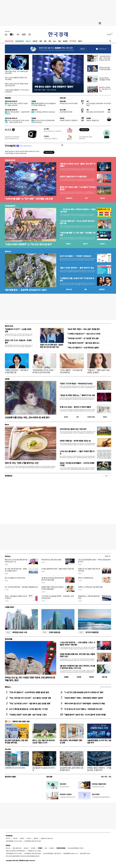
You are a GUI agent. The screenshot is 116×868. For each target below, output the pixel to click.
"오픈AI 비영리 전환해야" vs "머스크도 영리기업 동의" (17, 91)
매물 (85, 289)
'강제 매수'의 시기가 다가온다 (15, 768)
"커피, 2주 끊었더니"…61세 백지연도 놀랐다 (83, 348)
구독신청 (15, 838)
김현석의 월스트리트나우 (11, 101)
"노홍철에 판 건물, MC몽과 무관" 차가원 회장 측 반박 (77, 279)
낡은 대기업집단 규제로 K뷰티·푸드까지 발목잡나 (99, 104)
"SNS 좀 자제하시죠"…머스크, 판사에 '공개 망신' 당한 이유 (77, 222)
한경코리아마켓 (9, 41)
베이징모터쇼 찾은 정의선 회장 (51, 560)
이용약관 (52, 848)
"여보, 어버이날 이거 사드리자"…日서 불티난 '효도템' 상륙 (30, 698)
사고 (110, 777)
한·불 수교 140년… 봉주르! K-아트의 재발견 (75, 407)
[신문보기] (6, 34)
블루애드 (36, 838)
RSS (46, 848)
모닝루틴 (65, 41)
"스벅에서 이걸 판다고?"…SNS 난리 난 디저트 (84, 334)
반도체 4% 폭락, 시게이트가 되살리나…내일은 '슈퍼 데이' (16, 104)
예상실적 (68, 244)
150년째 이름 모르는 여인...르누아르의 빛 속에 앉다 (27, 417)
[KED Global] (24, 34)
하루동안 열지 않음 (102, 49)
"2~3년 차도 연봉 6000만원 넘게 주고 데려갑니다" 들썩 (84, 692)
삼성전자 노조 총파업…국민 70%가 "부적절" (105, 89)
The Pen (8, 749)
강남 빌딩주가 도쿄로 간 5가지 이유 (44, 769)
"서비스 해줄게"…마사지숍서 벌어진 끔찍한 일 (71, 371)
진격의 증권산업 (51, 632)
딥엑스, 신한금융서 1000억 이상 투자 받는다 (16, 597)
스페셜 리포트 (9, 607)
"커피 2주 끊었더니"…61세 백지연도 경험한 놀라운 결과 (29, 692)
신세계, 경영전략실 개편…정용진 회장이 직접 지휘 (58, 569)
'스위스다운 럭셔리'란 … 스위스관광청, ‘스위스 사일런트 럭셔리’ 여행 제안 (77, 644)
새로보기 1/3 (107, 556)
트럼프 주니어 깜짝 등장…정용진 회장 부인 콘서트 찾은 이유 (51, 346)
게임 (59, 41)
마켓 (103, 198)
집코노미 (28, 41)
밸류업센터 (102, 289)
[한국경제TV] (12, 34)
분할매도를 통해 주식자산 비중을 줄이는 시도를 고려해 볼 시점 (44, 104)
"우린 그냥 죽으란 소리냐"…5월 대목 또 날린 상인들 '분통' (30, 703)
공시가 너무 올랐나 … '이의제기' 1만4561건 (75, 256)
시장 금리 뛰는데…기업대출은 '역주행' (105, 79)
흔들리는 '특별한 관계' (93, 120)
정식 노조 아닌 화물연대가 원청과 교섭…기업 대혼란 (16, 78)
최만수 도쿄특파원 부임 (86, 578)
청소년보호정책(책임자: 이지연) (76, 848)
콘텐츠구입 (19, 848)
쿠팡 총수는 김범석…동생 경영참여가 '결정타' (54, 87)
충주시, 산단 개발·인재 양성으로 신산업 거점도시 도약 (44, 741)
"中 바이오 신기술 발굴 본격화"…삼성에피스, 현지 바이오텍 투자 (58, 597)
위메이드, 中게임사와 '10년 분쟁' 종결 (90, 587)
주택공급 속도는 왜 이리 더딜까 (69, 103)
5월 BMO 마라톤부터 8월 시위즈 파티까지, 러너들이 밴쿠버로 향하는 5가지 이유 (77, 667)
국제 (50, 41)
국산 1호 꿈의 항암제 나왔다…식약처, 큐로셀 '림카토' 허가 (94, 561)
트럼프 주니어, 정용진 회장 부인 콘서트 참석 (89, 570)
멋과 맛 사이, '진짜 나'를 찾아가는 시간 (22, 463)
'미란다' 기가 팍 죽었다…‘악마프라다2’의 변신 (76, 384)
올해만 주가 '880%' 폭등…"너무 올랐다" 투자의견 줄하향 (78, 188)
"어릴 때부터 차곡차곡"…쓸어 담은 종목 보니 (83, 343)
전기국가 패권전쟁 (88, 632)
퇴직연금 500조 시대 (16, 632)
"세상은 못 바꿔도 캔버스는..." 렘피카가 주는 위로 (77, 395)
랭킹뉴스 (8, 687)
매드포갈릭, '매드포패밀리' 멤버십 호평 (71, 741)
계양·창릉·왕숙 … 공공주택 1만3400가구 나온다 (26, 290)
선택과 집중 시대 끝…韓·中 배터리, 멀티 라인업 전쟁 (16, 72)
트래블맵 (66, 677)
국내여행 (79, 677)
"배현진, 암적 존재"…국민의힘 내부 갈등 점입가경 (16, 371)
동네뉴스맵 (69, 289)
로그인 (109, 34)
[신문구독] (30, 34)
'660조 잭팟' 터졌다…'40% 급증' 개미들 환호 (84, 329)
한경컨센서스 (69, 198)
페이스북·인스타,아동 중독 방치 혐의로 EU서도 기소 (16, 561)
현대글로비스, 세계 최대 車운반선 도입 (89, 597)
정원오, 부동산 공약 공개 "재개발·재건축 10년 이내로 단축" (17, 85)
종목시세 (85, 244)
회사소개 (8, 838)
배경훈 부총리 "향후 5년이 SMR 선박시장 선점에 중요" (53, 588)
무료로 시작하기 (49, 152)
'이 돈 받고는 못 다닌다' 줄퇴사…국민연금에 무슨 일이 (83, 709)
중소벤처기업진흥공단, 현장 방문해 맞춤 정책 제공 (16, 741)
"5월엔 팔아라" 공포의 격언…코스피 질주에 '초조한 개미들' (85, 715)
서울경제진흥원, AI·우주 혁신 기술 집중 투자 (99, 741)
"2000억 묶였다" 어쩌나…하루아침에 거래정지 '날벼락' (84, 698)
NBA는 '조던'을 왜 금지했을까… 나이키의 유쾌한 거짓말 (77, 464)
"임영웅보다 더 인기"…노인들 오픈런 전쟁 (18, 330)
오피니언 (35, 41)
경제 (41, 41)
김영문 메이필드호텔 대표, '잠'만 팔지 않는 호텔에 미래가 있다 (77, 655)
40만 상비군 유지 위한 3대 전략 (95, 112)
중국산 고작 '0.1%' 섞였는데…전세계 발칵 (18, 341)
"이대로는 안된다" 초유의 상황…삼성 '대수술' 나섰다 (28, 715)
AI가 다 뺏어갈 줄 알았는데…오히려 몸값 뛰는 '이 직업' (28, 709)
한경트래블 (9, 639)
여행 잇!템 (104, 677)
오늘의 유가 (34, 110)
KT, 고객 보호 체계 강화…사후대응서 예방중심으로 (21, 587)
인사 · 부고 (104, 777)
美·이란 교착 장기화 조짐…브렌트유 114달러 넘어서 (16, 570)
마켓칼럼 (34, 101)
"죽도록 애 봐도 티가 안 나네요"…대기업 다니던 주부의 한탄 (44, 371)
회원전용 (8, 98)
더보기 (80, 41)
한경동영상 (9, 476)
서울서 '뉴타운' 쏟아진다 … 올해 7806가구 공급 (77, 268)
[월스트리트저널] (18, 34)
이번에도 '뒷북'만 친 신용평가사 (69, 120)
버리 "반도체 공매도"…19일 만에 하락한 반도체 (17, 113)
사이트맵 (33, 848)
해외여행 (91, 677)
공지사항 (49, 777)
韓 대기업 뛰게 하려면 (66, 112)
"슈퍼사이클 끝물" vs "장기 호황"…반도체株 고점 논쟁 (29, 199)
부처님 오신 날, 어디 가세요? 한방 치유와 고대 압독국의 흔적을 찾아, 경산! (30, 679)
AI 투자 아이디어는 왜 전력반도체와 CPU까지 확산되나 (43, 121)
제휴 (14, 848)
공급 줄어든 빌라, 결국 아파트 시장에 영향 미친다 (72, 769)
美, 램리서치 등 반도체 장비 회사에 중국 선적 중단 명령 (53, 579)
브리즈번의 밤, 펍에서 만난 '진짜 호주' (73, 429)
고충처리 (22, 838)
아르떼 (7, 379)
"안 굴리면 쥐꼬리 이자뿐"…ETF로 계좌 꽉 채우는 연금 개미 (105, 58)
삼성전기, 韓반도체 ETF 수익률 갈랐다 (73, 177)
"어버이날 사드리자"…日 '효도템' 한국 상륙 (83, 338)
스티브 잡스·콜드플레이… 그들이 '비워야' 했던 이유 (77, 452)
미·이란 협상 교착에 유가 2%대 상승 (43, 112)
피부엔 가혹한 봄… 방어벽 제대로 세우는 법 (75, 441)
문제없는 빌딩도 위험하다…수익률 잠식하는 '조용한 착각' (99, 769)
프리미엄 (73, 41)
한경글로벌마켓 (19, 41)
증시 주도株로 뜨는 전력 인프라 (15, 578)
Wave (55, 41)
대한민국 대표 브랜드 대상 (21, 721)
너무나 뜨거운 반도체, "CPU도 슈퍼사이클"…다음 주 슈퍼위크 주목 (17, 121)
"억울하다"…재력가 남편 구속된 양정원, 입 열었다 (98, 371)
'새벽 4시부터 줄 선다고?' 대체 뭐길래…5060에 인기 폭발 (84, 703)
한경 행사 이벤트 (10, 777)
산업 (45, 41)
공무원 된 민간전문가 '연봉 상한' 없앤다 (105, 68)
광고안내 (29, 838)
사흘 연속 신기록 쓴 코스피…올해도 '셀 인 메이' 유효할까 (78, 165)
